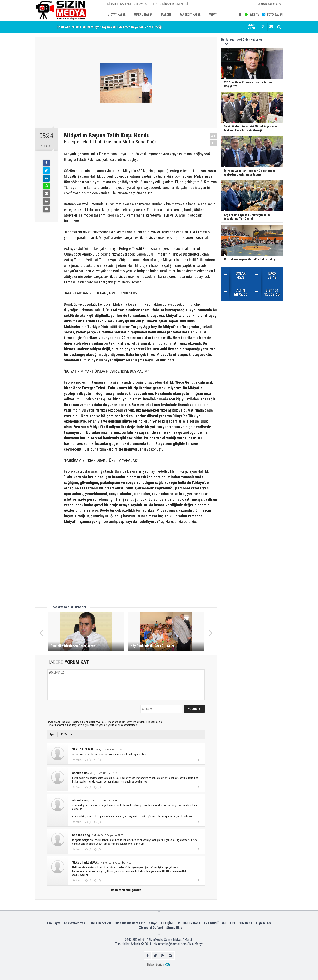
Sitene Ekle (174, 928)
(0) (90, 760)
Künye (153, 923)
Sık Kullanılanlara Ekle (130, 923)
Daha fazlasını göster (126, 890)
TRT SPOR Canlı (241, 923)
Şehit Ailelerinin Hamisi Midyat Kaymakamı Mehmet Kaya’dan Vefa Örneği (109, 27)
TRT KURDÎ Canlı (215, 923)
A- (213, 143)
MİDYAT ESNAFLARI (119, 4)
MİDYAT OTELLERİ (147, 4)
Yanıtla (79, 760)
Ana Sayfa (53, 923)
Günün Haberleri (100, 923)
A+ (213, 136)
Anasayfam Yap (74, 923)
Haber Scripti (155, 965)
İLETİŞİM (166, 923)
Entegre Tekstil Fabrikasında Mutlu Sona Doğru (111, 142)
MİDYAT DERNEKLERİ (175, 4)
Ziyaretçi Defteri (151, 928)
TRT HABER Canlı (188, 923)
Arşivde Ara (263, 923)
